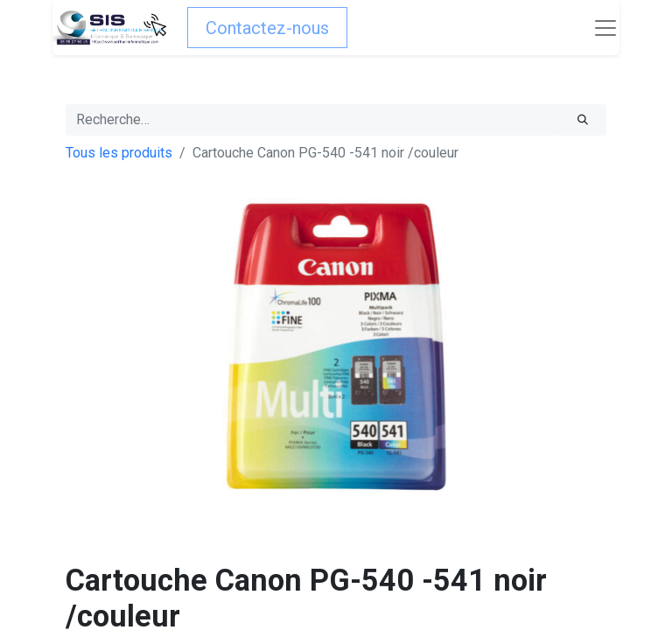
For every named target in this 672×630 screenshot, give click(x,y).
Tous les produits (119, 153)
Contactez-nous (267, 28)
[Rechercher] (583, 120)
